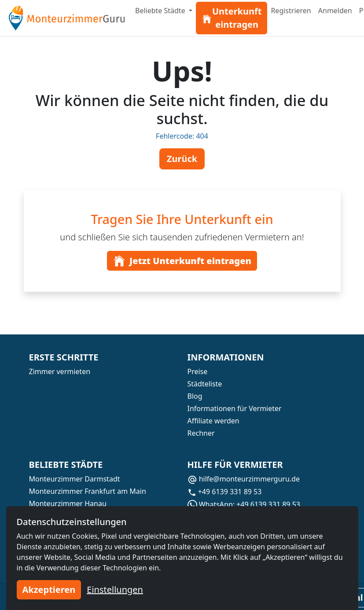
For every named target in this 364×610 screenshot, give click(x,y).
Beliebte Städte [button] (161, 11)
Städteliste (205, 384)
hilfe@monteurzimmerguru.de (244, 479)
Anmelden (335, 11)
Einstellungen (115, 590)
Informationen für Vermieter (235, 408)
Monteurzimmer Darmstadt (75, 479)
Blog (195, 396)
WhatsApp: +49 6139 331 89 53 (244, 504)
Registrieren (291, 11)
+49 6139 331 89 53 (225, 492)
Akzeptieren (49, 590)
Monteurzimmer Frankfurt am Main (88, 491)
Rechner (201, 433)
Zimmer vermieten (60, 371)
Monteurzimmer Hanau (68, 503)
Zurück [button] (182, 159)
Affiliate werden (213, 421)
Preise (198, 371)
